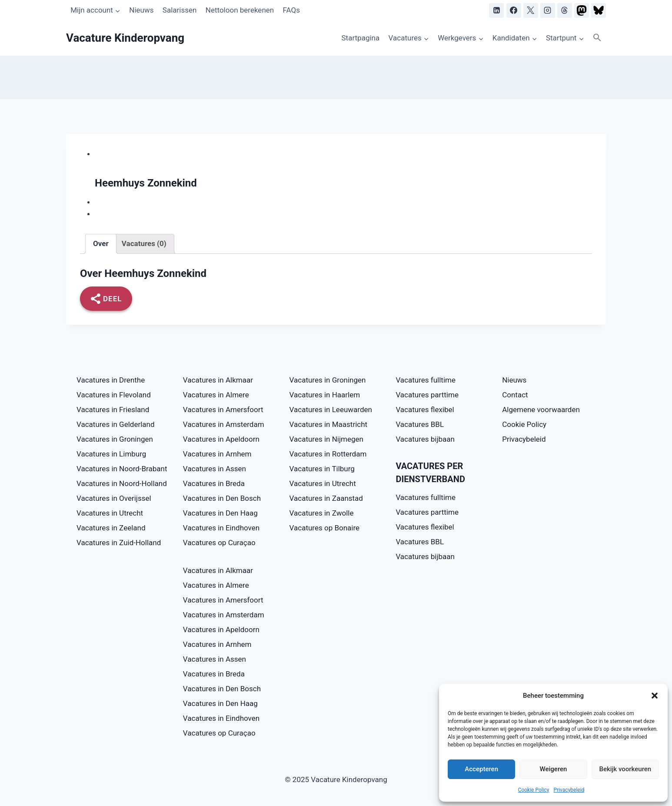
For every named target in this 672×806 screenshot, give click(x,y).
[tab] (101, 244)
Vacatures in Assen (215, 469)
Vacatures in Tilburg (322, 469)
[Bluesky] (599, 10)
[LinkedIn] (496, 10)
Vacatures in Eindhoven (221, 528)
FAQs (291, 10)
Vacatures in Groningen (115, 439)
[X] (531, 10)
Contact (515, 395)
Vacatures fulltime (426, 380)
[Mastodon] (582, 10)
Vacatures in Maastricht (329, 424)
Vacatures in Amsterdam (224, 424)
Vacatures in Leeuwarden (331, 410)
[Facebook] (514, 10)
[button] (655, 696)
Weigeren (554, 769)
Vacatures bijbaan (425, 439)
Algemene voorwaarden (541, 410)
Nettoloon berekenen (240, 10)
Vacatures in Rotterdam (328, 454)
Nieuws (141, 10)
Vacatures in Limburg (111, 454)
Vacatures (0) (144, 243)
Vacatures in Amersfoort (223, 410)
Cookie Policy (534, 790)
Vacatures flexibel (425, 410)
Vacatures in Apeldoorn (221, 439)
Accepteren (481, 769)
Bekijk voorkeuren (625, 769)
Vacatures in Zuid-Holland (119, 543)
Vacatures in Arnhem (217, 454)
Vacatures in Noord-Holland (122, 483)
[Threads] (565, 10)
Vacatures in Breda (214, 483)
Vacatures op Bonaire (325, 528)
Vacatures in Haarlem (325, 395)
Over (101, 243)
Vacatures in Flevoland (114, 395)
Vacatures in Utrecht (110, 513)
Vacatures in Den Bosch (222, 498)
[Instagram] (548, 10)
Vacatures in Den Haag (220, 513)
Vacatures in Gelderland (116, 424)
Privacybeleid (569, 790)
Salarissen (180, 10)
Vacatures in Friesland (113, 410)
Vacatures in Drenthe (111, 380)
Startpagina (360, 38)
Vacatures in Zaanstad (326, 498)
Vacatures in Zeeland (111, 528)
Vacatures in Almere (216, 395)
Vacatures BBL (420, 424)
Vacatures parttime (427, 395)
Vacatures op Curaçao (219, 543)
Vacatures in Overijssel (114, 498)
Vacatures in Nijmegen (326, 439)
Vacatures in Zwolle (322, 513)
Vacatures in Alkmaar (218, 380)
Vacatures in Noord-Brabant (122, 469)
